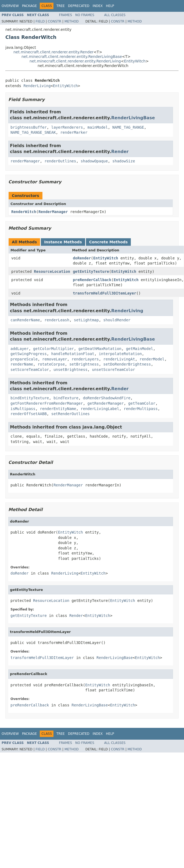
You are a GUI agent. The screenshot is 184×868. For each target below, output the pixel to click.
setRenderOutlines (71, 414)
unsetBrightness (70, 370)
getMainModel (140, 349)
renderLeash (57, 320)
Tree (61, 6)
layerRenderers (67, 127)
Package (29, 6)
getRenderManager (106, 403)
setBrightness (84, 364)
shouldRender (117, 320)
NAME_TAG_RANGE (128, 127)
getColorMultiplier (53, 349)
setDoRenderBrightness (127, 364)
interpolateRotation (120, 354)
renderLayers (85, 359)
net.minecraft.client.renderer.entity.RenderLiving (75, 61)
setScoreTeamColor (30, 370)
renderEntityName (58, 409)
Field (40, 21)
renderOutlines (60, 161)
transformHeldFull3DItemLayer (104, 293)
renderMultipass (140, 409)
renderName (22, 364)
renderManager (25, 161)
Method (72, 21)
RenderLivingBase (133, 118)
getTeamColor (142, 403)
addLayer (19, 349)
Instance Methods (63, 242)
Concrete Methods (109, 242)
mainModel (98, 127)
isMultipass (23, 409)
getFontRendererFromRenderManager (47, 403)
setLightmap (86, 320)
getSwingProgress (29, 354)
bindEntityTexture (30, 398)
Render (120, 152)
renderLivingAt (119, 359)
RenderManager (53, 212)
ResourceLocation (52, 271)
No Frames (85, 15)
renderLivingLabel (100, 409)
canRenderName (25, 320)
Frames (66, 15)
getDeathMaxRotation (100, 349)
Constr (55, 21)
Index (98, 6)
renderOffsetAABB (29, 414)
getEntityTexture (91, 271)
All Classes (115, 15)
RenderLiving (37, 86)
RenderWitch (24, 212)
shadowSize (124, 161)
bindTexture (66, 398)
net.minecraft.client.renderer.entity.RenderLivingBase (72, 57)
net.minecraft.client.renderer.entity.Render (53, 52)
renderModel (152, 359)
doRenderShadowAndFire (107, 398)
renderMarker (74, 132)
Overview (10, 6)
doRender (82, 258)
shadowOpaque (94, 161)
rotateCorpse (51, 364)
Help (110, 6)
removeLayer (55, 359)
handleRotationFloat (73, 354)
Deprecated (79, 6)
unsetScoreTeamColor (113, 370)
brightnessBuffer (29, 127)
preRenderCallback (92, 280)
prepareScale (24, 359)
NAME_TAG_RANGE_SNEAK (33, 132)
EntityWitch (135, 61)
